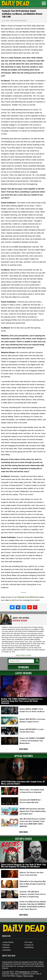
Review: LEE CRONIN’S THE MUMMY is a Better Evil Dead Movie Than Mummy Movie (32, 741)
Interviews (7, 950)
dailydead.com (25, 972)
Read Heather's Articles (24, 655)
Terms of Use (28, 976)
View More (23, 749)
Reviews (6, 947)
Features (6, 945)
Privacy (19, 976)
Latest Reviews (23, 673)
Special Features (24, 756)
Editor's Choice (24, 839)
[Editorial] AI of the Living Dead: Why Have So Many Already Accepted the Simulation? (33, 884)
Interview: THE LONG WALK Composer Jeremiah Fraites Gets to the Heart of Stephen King (33, 894)
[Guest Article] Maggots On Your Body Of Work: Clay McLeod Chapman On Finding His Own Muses (23, 866)
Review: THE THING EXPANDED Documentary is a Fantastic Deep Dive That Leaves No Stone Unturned (22, 701)
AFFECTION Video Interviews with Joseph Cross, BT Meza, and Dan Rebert (23, 783)
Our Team (29, 942)
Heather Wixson (20, 21)
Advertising (29, 947)
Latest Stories (8, 942)
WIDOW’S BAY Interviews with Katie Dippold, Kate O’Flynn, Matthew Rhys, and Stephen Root (33, 811)
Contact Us (29, 945)
